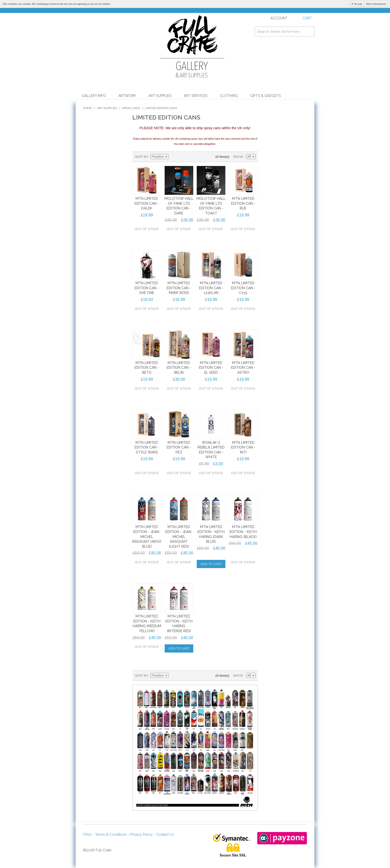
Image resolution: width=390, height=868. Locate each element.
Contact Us (165, 834)
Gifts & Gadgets (266, 96)
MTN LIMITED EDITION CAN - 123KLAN (211, 288)
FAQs (87, 834)
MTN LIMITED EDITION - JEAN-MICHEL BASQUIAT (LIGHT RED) (179, 537)
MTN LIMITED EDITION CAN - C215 (243, 288)
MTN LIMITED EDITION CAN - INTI (243, 447)
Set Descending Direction (173, 157)
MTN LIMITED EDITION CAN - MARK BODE (179, 288)
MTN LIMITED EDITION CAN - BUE (243, 203)
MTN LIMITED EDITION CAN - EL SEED (211, 368)
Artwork (127, 96)
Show (238, 157)
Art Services (196, 96)
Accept (358, 4)
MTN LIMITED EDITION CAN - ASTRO (243, 368)
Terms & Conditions (111, 834)
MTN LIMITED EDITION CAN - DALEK (147, 203)
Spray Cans (131, 108)
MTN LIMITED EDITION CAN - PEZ (179, 447)
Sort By (142, 157)
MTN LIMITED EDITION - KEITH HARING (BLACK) (243, 532)
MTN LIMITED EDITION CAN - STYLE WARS (147, 447)
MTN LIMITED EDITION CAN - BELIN (179, 368)
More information (376, 4)
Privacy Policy (142, 834)
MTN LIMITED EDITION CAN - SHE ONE (147, 288)
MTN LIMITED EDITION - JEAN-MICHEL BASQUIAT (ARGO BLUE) (147, 537)
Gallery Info (94, 96)
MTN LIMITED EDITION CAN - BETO (147, 368)
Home (87, 108)
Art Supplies (160, 96)
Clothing (229, 96)
